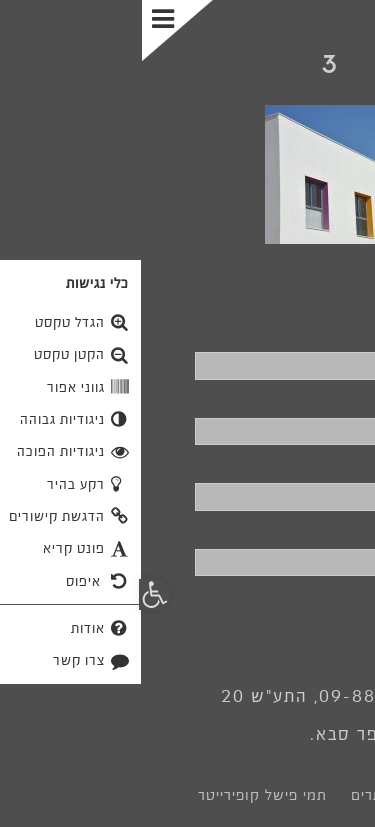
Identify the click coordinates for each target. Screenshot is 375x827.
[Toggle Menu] (37, 31)
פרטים (333, 530)
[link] (187, 68)
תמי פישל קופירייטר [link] (120, 795)
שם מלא (326, 333)
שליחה (303, 611)
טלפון (336, 399)
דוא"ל (337, 464)
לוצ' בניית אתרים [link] (264, 795)
